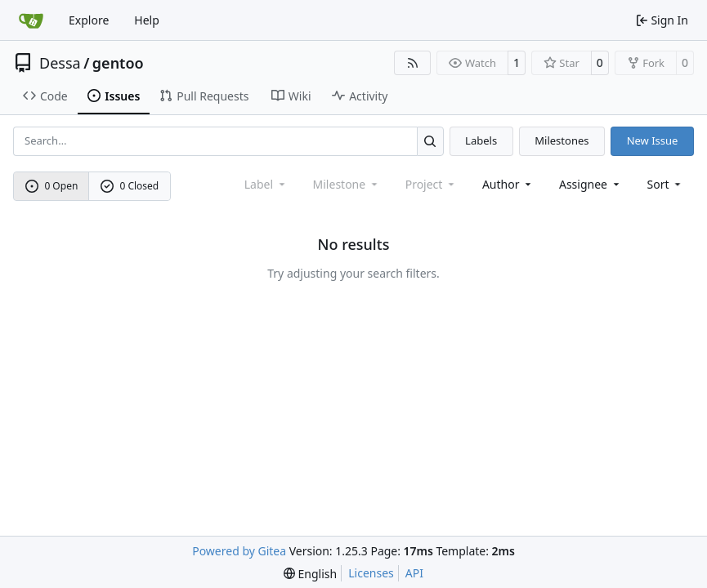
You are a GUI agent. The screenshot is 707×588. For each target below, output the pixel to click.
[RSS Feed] (413, 63)
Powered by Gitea (239, 551)
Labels (481, 140)
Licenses (371, 573)
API (414, 573)
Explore (89, 20)
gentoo (118, 63)
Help (147, 20)
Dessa (60, 63)
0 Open (52, 186)
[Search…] (430, 141)
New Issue (653, 140)
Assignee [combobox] (591, 184)
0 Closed (130, 186)
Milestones (562, 140)
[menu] (666, 184)
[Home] (31, 20)
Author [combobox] (508, 184)
